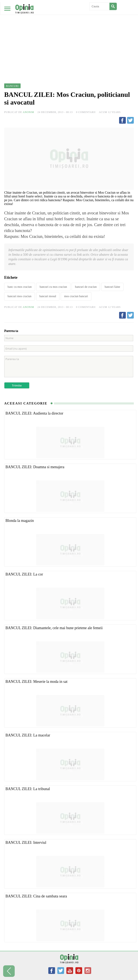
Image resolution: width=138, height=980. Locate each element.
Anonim (28, 112)
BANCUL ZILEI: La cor (24, 574)
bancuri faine (112, 287)
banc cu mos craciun (20, 287)
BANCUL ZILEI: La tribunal (28, 789)
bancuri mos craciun (20, 296)
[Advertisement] (69, 31)
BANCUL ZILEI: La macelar (28, 735)
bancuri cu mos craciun (53, 287)
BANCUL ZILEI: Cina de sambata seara (36, 896)
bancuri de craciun (86, 287)
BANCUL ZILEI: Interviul (26, 843)
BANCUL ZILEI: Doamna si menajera (35, 467)
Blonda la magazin (20, 521)
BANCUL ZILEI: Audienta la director (34, 413)
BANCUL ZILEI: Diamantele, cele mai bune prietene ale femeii (54, 628)
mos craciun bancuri (76, 296)
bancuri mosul (48, 296)
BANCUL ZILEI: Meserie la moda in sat (36, 682)
